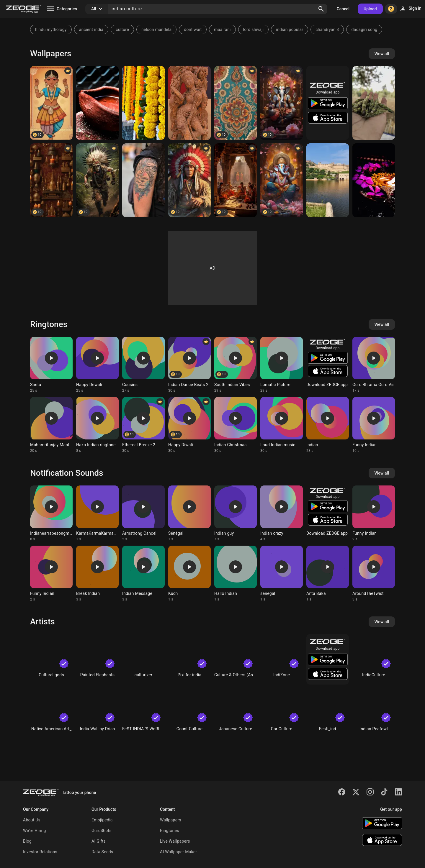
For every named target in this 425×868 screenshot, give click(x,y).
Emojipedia (102, 820)
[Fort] (328, 180)
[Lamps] (51, 180)
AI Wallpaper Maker (178, 852)
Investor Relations (40, 852)
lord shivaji (254, 29)
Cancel (343, 9)
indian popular (290, 29)
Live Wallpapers (175, 841)
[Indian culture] (143, 103)
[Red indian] (189, 180)
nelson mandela (156, 29)
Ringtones (170, 831)
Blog (27, 841)
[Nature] (374, 103)
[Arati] (374, 180)
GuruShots (102, 831)
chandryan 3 (327, 29)
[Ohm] (143, 180)
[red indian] (97, 180)
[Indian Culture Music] (236, 180)
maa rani (222, 29)
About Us (32, 820)
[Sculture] (189, 103)
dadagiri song (364, 29)
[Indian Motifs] (236, 103)
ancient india (91, 29)
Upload (370, 9)
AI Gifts (99, 841)
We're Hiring (35, 831)
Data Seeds (102, 852)
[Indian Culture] (51, 103)
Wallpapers (171, 820)
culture (122, 29)
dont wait (193, 29)
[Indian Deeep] (97, 103)
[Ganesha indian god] (282, 103)
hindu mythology (51, 29)
